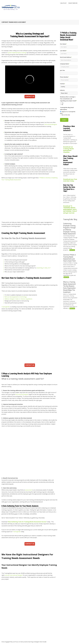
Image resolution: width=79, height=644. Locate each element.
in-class (45, 252)
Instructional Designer (22, 357)
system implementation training (17, 53)
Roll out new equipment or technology (16, 281)
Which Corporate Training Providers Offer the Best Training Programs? (28, 626)
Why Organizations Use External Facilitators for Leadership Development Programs (30, 631)
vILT (49, 252)
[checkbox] (69, 104)
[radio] (69, 103)
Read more (72, 250)
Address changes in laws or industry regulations (18, 283)
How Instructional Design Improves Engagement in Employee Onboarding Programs (30, 616)
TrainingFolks (6, 291)
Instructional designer (51, 124)
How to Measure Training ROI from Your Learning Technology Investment (30, 621)
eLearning (40, 252)
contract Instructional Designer (14, 521)
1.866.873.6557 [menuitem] (63, 3)
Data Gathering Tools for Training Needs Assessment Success (27, 467)
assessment (28, 435)
